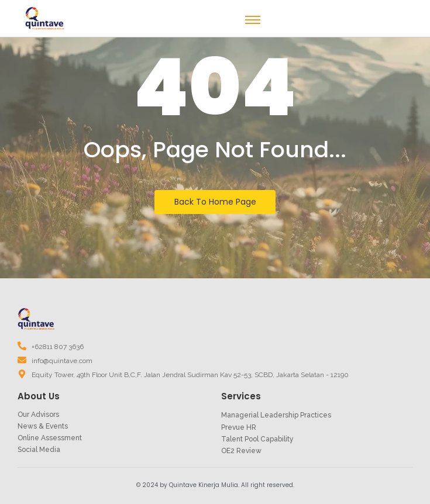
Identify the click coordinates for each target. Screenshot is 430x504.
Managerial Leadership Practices (276, 415)
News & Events (43, 426)
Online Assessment (50, 438)
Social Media (39, 450)
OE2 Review (241, 451)
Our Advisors (38, 415)
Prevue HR (239, 427)
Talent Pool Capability (257, 439)
